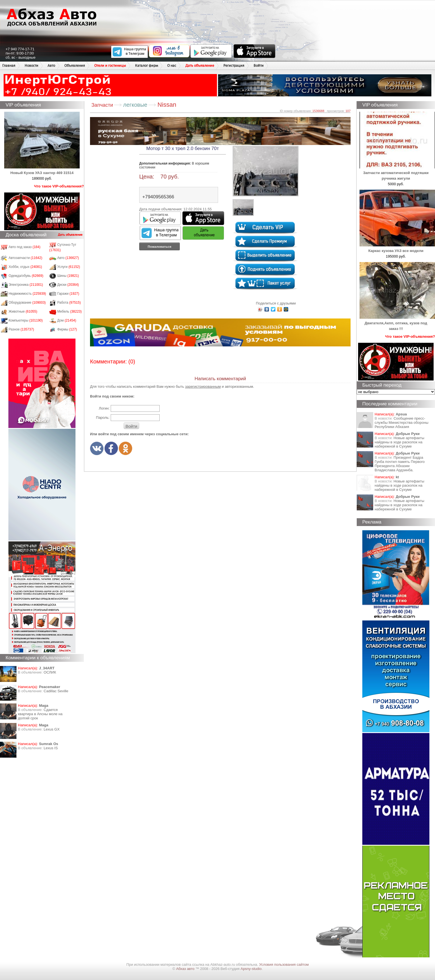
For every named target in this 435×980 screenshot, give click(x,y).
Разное (21, 329)
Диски (68, 285)
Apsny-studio (251, 969)
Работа (69, 303)
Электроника (26, 285)
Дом (67, 320)
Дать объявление (200, 66)
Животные (23, 311)
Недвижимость (27, 294)
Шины (68, 276)
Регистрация (234, 66)
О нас (172, 66)
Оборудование (27, 303)
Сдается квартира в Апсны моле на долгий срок (40, 714)
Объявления (75, 66)
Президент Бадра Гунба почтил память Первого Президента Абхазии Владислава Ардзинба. (400, 464)
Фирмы (67, 329)
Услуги (69, 267)
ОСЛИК (50, 672)
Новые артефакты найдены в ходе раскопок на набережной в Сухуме (399, 442)
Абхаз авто (186, 969)
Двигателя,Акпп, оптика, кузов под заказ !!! (397, 323)
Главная (9, 66)
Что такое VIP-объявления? (59, 186)
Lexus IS (51, 748)
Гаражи (68, 294)
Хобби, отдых (25, 267)
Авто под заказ (25, 247)
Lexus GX (52, 729)
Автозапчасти (26, 258)
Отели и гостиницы (110, 66)
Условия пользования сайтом (284, 964)
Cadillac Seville (56, 691)
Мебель (70, 311)
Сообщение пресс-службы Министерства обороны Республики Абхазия (401, 423)
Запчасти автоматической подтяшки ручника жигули (397, 173)
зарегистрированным (203, 386)
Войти (259, 66)
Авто (51, 66)
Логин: (104, 408)
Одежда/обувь (26, 276)
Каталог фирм (146, 66)
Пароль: (103, 418)
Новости (31, 66)
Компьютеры (26, 320)
